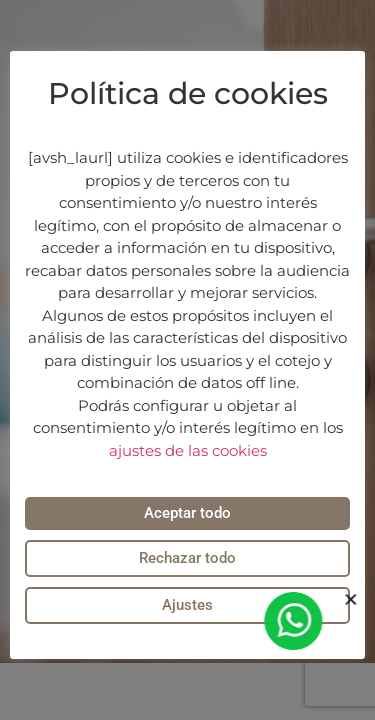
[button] (353, 599)
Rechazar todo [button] (187, 558)
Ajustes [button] (187, 605)
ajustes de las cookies (188, 450)
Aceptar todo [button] (187, 513)
